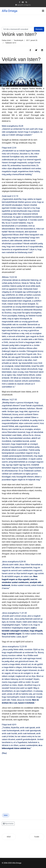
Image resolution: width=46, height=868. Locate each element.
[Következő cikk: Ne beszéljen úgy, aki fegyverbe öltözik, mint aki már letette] (37, 837)
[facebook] (20, 2)
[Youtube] (23, 2)
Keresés (39, 29)
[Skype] (26, 2)
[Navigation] (43, 11)
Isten (6, 815)
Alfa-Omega (10, 11)
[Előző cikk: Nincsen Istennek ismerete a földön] (9, 837)
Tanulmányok (18, 40)
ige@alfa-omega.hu (24, 5)
